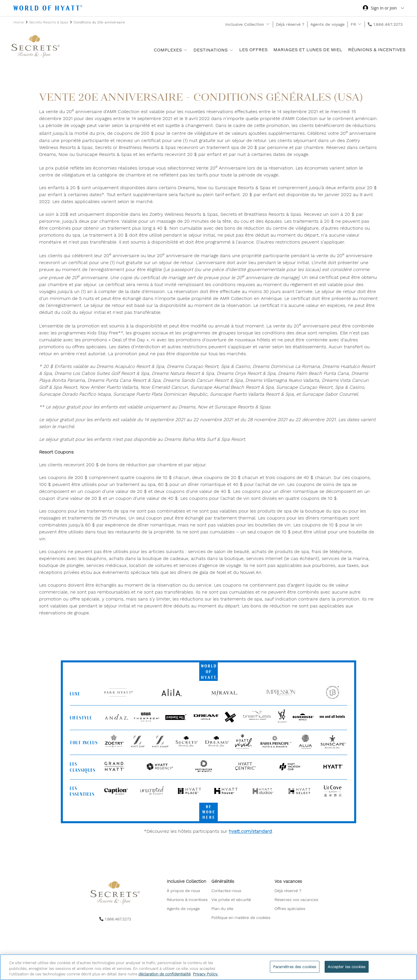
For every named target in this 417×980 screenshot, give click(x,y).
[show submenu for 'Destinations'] (231, 50)
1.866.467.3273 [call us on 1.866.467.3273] (388, 24)
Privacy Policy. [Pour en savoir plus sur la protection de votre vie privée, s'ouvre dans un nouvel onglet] (205, 974)
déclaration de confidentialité (164, 974)
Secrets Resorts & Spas (49, 22)
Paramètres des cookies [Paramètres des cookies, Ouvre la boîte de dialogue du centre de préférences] (295, 967)
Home (19, 22)
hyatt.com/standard (250, 831)
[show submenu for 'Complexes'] (185, 50)
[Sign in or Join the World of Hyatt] (383, 9)
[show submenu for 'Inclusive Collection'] (268, 24)
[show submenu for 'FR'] (360, 24)
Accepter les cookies (347, 967)
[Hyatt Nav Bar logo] (49, 9)
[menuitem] (188, 892)
